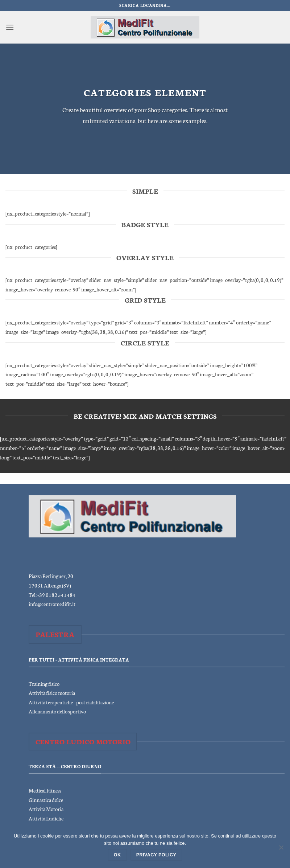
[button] (10, 27)
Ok (117, 855)
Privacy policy (156, 855)
